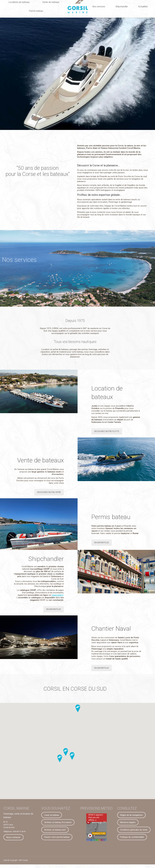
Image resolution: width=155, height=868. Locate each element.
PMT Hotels (23, 864)
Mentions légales (128, 826)
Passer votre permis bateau (57, 841)
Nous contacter (130, 2)
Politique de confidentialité (132, 841)
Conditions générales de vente (134, 833)
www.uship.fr (58, 599)
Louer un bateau (52, 819)
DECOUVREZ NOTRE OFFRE (49, 496)
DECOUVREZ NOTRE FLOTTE (107, 435)
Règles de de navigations (131, 819)
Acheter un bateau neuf (55, 833)
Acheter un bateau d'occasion (58, 826)
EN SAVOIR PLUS (102, 546)
